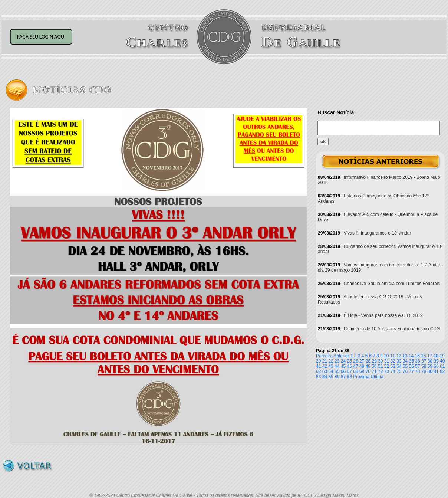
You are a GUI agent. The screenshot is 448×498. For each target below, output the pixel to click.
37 (424, 361)
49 (368, 366)
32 (393, 361)
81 (436, 371)
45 (343, 366)
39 (436, 361)
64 (331, 371)
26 (355, 361)
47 (355, 366)
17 (430, 356)
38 (430, 361)
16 (423, 356)
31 (387, 361)
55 (405, 366)
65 (337, 371)
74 (393, 371)
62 (318, 371)
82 (442, 371)
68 (355, 371)
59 (430, 366)
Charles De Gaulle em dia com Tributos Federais (392, 284)
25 (350, 361)
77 (411, 371)
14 (411, 356)
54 (399, 366)
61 (442, 366)
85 (331, 377)
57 (417, 366)
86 (337, 377)
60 (436, 366)
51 (380, 366)
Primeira (324, 356)
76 (405, 371)
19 (442, 356)
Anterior (341, 356)
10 (386, 356)
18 (436, 356)
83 (318, 377)
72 (380, 371)
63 (325, 371)
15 (417, 356)
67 (350, 371)
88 (350, 377)
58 (424, 366)
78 (417, 371)
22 (331, 361)
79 (424, 371)
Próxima (361, 377)
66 (343, 371)
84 (325, 377)
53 (393, 366)
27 (362, 361)
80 (430, 371)
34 (405, 361)
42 (325, 366)
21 (325, 361)
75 (399, 371)
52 (387, 366)
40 (442, 361)
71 (374, 371)
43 (331, 366)
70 (368, 371)
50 (374, 366)
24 (343, 361)
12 (398, 356)
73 (387, 371)
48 (362, 366)
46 (350, 366)
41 (318, 366)
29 (374, 361)
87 (343, 377)
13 (405, 356)
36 (417, 361)
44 (337, 366)
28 (368, 361)
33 (399, 361)
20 (318, 361)
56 (411, 366)
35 (411, 361)
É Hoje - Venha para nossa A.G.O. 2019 (383, 315)
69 (362, 371)
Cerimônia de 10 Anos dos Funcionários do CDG (392, 329)
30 (380, 361)
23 (337, 361)
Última (377, 377)
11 (393, 356)
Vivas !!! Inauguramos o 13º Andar (378, 233)
